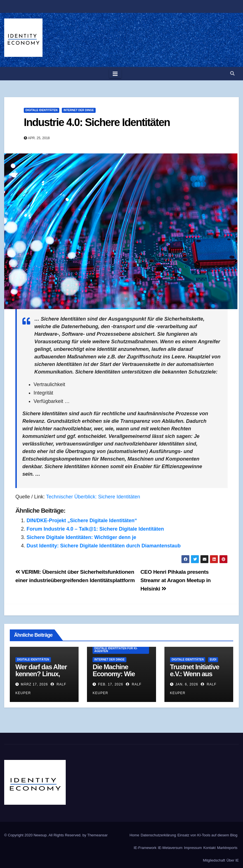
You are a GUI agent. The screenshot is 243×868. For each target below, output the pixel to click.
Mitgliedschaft (214, 860)
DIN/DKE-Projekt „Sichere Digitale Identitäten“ (82, 521)
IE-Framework (145, 848)
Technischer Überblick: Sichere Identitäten (93, 497)
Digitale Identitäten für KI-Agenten (116, 650)
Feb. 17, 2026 (111, 684)
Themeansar (97, 835)
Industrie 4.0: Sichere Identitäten (97, 122)
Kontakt (209, 848)
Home (134, 835)
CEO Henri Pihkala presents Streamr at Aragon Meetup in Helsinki (175, 580)
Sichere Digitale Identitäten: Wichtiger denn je (81, 537)
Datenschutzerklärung (158, 835)
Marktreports (227, 848)
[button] (232, 73)
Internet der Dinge (79, 110)
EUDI (213, 660)
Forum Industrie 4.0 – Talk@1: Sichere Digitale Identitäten (95, 529)
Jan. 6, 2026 (187, 684)
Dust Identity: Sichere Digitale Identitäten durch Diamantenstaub (104, 546)
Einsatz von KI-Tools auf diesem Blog (207, 835)
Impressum (193, 848)
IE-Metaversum (170, 848)
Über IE (233, 860)
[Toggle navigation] (115, 74)
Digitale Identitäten (42, 110)
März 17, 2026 (34, 684)
